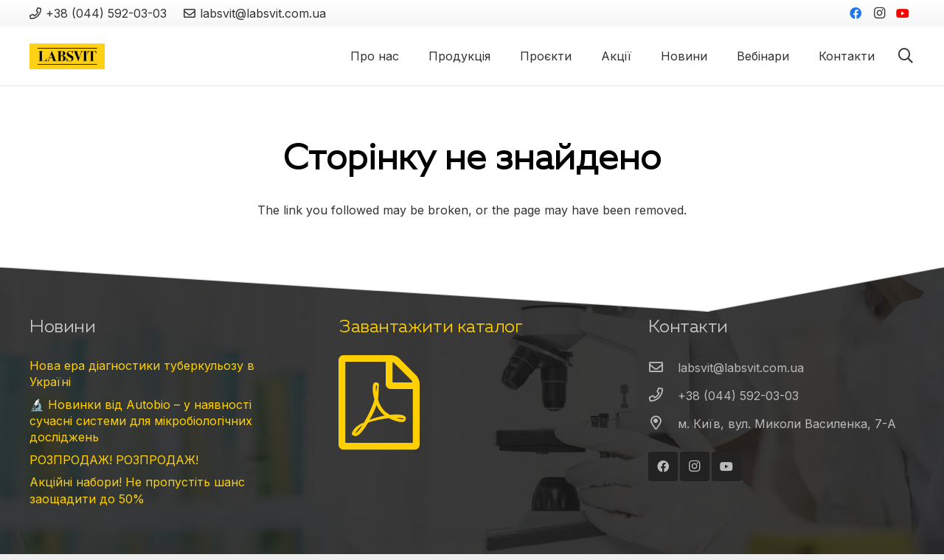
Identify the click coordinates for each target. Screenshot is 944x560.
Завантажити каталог (430, 326)
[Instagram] (879, 13)
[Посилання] (67, 56)
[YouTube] (903, 13)
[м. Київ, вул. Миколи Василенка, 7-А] (663, 424)
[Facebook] (855, 13)
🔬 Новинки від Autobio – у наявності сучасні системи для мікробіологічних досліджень (141, 421)
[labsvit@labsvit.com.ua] (663, 368)
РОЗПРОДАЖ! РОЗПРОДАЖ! (114, 460)
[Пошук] (906, 56)
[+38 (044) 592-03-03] (663, 396)
